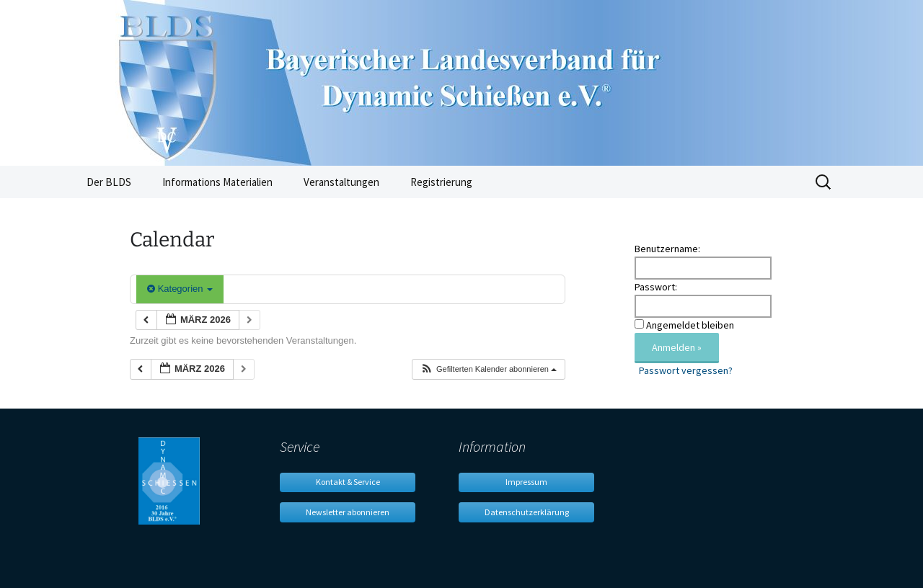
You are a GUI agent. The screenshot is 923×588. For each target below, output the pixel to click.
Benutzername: (667, 249)
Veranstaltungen (341, 182)
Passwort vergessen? (686, 370)
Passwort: (656, 287)
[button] (488, 369)
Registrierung (441, 182)
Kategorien (180, 289)
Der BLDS (109, 182)
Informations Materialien (217, 182)
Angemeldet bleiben (690, 325)
